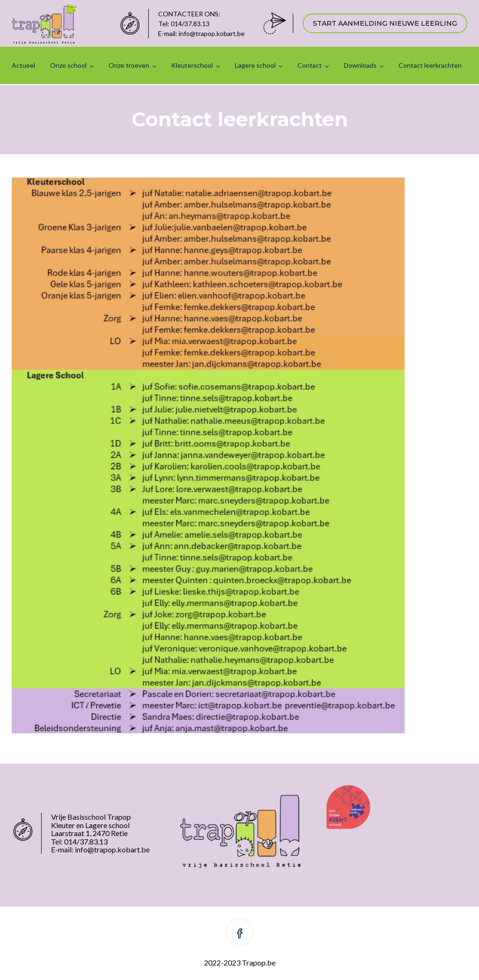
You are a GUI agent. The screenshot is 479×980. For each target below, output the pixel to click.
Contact (310, 65)
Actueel (23, 65)
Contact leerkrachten (430, 65)
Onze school (68, 65)
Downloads (360, 65)
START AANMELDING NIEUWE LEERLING (385, 23)
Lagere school (255, 65)
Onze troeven (129, 65)
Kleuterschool (192, 65)
